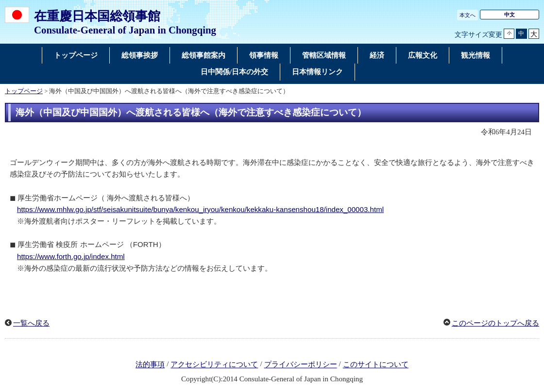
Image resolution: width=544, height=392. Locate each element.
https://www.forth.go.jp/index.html (71, 256)
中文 (510, 15)
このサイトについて (376, 365)
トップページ (24, 91)
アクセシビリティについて (214, 365)
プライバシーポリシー (301, 365)
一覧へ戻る (31, 323)
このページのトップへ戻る (495, 323)
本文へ (467, 15)
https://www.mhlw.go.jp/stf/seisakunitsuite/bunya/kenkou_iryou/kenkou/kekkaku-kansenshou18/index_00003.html (200, 209)
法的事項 (150, 365)
